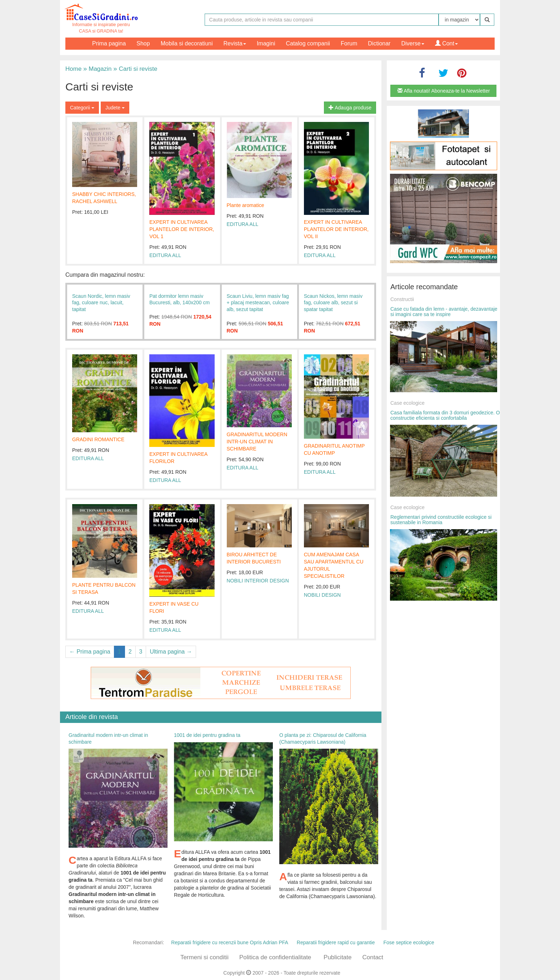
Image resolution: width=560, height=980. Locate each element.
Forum (349, 43)
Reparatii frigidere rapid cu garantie (336, 942)
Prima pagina (109, 43)
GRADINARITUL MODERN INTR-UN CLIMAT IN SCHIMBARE (257, 442)
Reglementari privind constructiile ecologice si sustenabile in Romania (441, 520)
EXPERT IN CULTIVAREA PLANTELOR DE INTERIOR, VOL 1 (182, 229)
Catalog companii (308, 43)
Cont (446, 43)
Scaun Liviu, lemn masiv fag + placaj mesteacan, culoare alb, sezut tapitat (258, 303)
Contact (373, 957)
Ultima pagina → (171, 652)
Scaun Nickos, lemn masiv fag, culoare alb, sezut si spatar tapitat (333, 303)
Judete (115, 108)
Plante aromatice (246, 205)
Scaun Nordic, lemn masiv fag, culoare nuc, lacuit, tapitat (101, 303)
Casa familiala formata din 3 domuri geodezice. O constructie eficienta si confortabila (445, 415)
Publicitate (337, 957)
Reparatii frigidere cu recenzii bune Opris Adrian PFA (230, 942)
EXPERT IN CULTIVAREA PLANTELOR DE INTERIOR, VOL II (336, 229)
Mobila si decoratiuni (187, 43)
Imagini (266, 43)
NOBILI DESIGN (322, 595)
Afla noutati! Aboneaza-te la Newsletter (444, 91)
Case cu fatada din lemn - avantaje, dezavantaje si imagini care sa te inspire (444, 312)
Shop (143, 43)
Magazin (97, 69)
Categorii (82, 108)
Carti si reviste (135, 69)
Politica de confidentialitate (275, 957)
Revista (235, 43)
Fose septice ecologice (409, 942)
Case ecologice (407, 403)
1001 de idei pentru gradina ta (207, 735)
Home (73, 69)
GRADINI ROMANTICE (98, 439)
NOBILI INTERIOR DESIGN (258, 581)
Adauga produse (350, 108)
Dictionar (379, 43)
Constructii (402, 299)
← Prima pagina (90, 652)
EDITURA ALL (165, 255)
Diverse (412, 43)
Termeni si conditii (204, 957)
